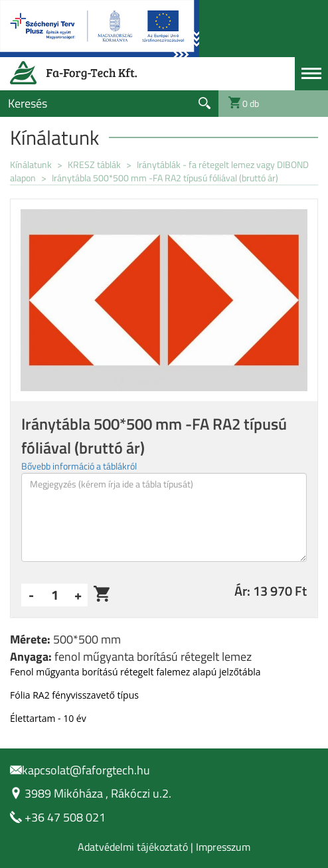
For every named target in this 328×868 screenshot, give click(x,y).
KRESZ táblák (95, 164)
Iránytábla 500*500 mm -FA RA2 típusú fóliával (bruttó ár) (165, 178)
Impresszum (223, 847)
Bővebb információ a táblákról (79, 466)
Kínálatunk (31, 164)
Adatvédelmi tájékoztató (133, 847)
